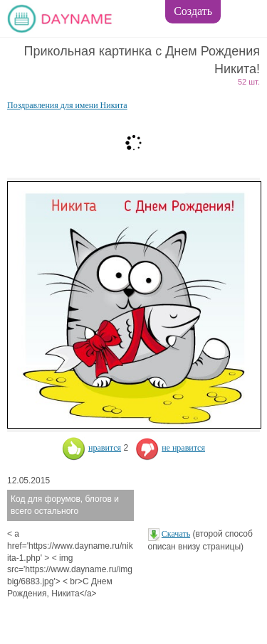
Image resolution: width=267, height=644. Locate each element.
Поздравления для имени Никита (67, 105)
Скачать (176, 534)
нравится (91, 448)
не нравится (170, 448)
